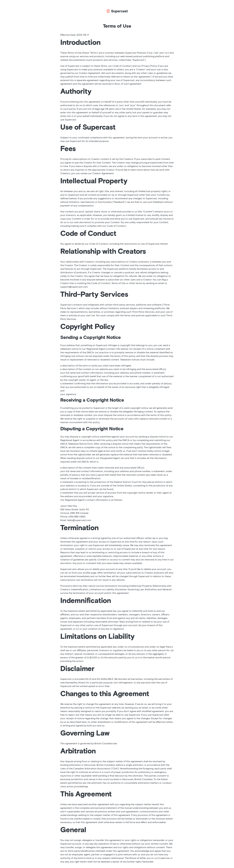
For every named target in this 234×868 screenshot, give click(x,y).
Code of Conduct (122, 66)
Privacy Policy (149, 66)
